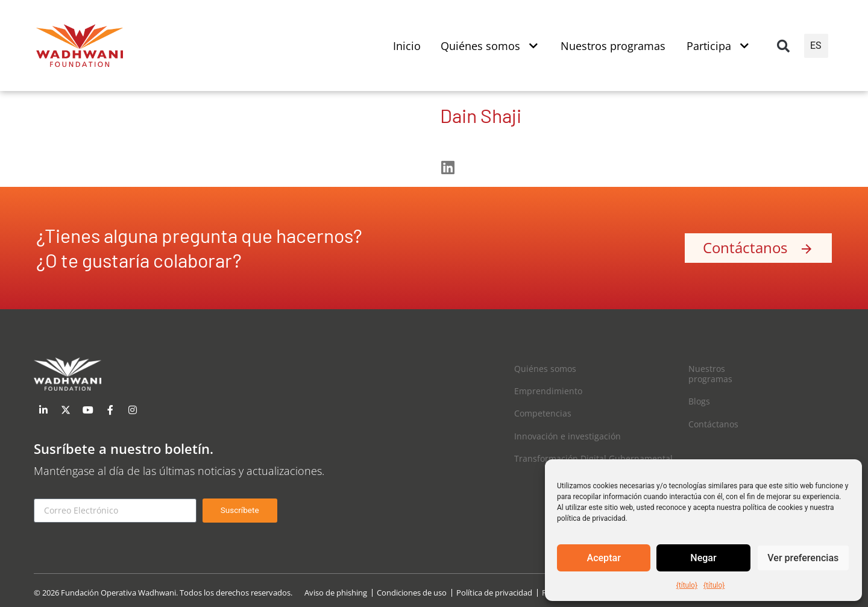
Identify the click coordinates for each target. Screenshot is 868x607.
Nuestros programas (710, 374)
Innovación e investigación (568, 436)
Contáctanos (713, 424)
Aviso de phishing (336, 593)
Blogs (699, 401)
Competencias (543, 413)
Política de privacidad (494, 593)
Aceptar (604, 558)
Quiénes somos (545, 369)
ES (816, 46)
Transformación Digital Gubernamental (593, 458)
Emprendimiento (548, 391)
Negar (704, 558)
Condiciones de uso (412, 593)
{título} (687, 585)
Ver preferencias (803, 558)
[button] (783, 46)
